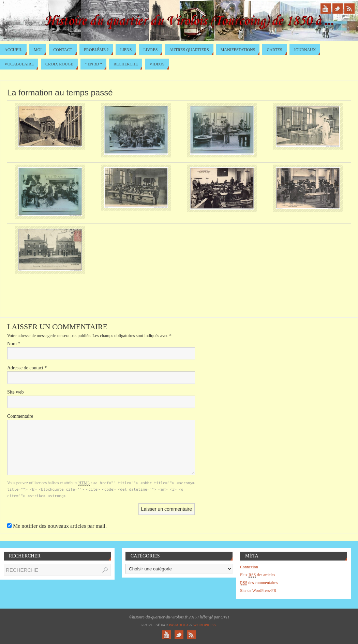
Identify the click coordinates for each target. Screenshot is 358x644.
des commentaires (259, 583)
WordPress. (205, 625)
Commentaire (20, 416)
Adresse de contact (27, 368)
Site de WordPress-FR (258, 591)
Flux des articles (258, 575)
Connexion (249, 567)
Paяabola (179, 625)
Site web (16, 392)
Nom (14, 344)
